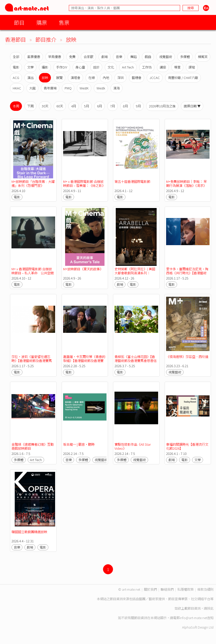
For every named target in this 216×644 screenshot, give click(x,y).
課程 (192, 67)
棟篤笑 (203, 57)
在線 (92, 78)
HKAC (17, 88)
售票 (64, 22)
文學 (30, 67)
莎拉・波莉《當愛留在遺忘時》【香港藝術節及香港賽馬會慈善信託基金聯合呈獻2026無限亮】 (33, 363)
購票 (42, 22)
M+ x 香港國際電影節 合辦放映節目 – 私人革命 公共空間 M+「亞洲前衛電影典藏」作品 (34, 273)
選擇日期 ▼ (192, 106)
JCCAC (155, 78)
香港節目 (15, 39)
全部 (16, 57)
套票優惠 (34, 57)
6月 (100, 106)
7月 (112, 106)
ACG (16, 78)
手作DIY (62, 67)
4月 (74, 106)
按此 (210, 608)
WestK (84, 88)
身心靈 (80, 67)
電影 (16, 67)
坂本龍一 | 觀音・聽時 (79, 444)
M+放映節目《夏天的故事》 (83, 269)
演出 (30, 78)
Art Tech (128, 67)
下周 (30, 106)
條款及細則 (205, 589)
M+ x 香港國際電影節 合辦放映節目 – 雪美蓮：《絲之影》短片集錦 (84, 185)
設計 (96, 67)
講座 (163, 67)
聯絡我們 (167, 589)
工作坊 (147, 67)
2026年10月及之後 (162, 106)
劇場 (105, 57)
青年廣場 (50, 88)
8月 (125, 106)
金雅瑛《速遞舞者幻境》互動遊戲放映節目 (33, 446)
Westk (101, 88)
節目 (19, 22)
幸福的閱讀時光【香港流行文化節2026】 (187, 446)
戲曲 (148, 57)
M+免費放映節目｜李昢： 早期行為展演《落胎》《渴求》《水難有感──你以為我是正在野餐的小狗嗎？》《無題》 (187, 187)
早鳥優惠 (55, 57)
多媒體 (185, 57)
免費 (72, 57)
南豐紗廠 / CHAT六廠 (183, 78)
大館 (32, 88)
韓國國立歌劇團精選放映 (29, 532)
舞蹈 (133, 57)
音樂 (119, 57)
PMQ (68, 88)
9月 (138, 106)
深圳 (120, 78)
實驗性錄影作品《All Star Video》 (133, 446)
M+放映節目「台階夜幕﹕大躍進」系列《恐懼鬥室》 (33, 183)
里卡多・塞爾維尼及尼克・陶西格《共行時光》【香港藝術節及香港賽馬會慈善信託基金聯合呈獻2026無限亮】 (187, 275)
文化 (111, 67)
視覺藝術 (166, 57)
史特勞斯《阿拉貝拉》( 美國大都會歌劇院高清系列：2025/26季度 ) (135, 273)
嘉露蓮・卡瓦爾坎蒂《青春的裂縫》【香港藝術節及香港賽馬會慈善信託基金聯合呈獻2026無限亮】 (84, 363)
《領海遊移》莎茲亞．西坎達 (187, 357)
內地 (106, 78)
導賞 (177, 67)
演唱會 (75, 78)
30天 (45, 106)
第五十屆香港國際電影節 (132, 181)
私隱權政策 (185, 589)
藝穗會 (137, 78)
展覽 (59, 78)
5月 (87, 106)
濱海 (116, 88)
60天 (60, 106)
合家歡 (88, 57)
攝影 (45, 67)
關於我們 (150, 589)
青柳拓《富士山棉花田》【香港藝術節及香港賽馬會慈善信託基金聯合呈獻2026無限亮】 (136, 361)
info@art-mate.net (193, 618)
